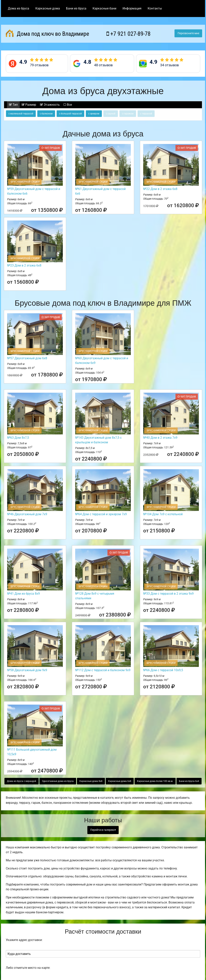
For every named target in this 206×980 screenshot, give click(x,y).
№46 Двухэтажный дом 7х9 (27, 514)
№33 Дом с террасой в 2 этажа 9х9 (168, 594)
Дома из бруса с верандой (22, 781)
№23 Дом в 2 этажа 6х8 (24, 265)
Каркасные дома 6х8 (120, 781)
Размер (29, 105)
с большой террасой (70, 114)
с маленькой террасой (21, 114)
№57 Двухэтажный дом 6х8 (27, 358)
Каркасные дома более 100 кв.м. (155, 781)
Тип (13, 105)
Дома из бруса (19, 8)
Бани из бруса (76, 8)
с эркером (94, 114)
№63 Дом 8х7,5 (18, 438)
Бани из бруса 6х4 (189, 781)
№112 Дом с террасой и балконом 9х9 (103, 670)
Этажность (50, 105)
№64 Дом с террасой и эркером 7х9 (101, 514)
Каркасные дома (48, 8)
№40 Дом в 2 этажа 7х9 (160, 438)
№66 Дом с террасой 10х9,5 (163, 670)
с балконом (46, 114)
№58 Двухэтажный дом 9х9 (27, 670)
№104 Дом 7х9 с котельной (163, 514)
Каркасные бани (104, 8)
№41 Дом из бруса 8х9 (23, 594)
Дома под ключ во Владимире (47, 33)
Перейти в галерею (103, 830)
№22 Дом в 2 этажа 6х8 (160, 189)
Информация (132, 8)
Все (68, 105)
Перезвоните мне (188, 33)
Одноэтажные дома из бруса (58, 781)
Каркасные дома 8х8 (91, 781)
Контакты (155, 8)
